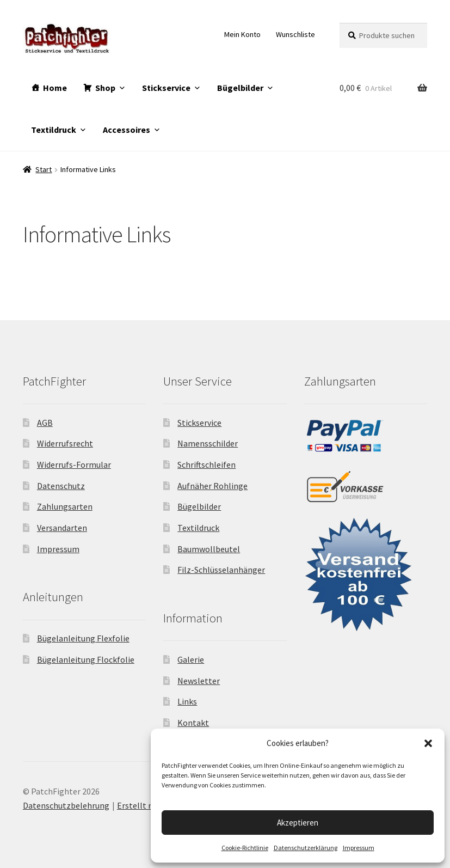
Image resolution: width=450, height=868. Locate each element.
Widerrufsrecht (65, 443)
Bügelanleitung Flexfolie (83, 638)
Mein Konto (242, 34)
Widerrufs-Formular (74, 464)
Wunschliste (295, 34)
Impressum (359, 848)
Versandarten (62, 528)
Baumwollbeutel (209, 549)
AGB (45, 423)
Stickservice (166, 88)
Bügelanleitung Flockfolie (86, 659)
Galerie (191, 659)
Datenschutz (61, 486)
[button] (428, 743)
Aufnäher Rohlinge (212, 486)
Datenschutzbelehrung (66, 805)
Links (187, 701)
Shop (105, 88)
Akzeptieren (298, 823)
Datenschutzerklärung (306, 848)
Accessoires (127, 130)
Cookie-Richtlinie (245, 848)
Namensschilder (208, 443)
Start (44, 169)
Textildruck (54, 130)
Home (55, 88)
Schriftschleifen (206, 464)
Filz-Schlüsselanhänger (221, 570)
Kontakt (193, 723)
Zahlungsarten (65, 506)
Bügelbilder (240, 88)
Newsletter (199, 681)
